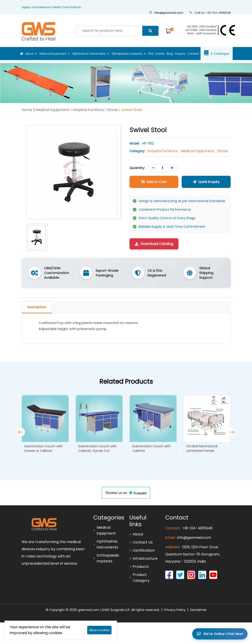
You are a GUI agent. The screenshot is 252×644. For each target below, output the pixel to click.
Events (161, 54)
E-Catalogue (225, 54)
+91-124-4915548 (197, 528)
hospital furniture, (163, 151)
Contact (198, 54)
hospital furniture (88, 110)
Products (141, 567)
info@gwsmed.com (166, 13)
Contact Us (143, 542)
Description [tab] (37, 307)
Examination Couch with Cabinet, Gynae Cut (98, 449)
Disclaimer (198, 610)
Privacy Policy (175, 610)
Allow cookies (99, 630)
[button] (232, 432)
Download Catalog (154, 244)
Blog (172, 54)
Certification (144, 550)
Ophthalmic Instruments (87, 54)
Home (27, 110)
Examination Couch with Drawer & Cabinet (44, 449)
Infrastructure (145, 558)
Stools (113, 110)
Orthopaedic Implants (126, 54)
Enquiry (184, 54)
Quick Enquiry (206, 182)
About (26, 54)
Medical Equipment (50, 54)
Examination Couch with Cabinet (152, 449)
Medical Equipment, (198, 151)
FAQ (150, 54)
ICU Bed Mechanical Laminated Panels (202, 449)
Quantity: (137, 168)
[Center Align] (150, 31)
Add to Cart (154, 182)
